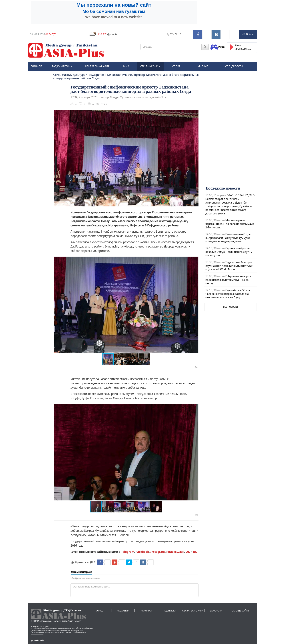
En (178, 34)
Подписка (169, 611)
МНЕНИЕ (203, 66)
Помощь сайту (240, 611)
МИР (126, 66)
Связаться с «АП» (193, 611)
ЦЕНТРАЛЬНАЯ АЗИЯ (97, 66)
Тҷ (173, 34)
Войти (248, 34)
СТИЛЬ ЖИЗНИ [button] (150, 66)
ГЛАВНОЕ (36, 66)
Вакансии (216, 611)
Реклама (146, 611)
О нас (100, 611)
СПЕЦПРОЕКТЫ (234, 66)
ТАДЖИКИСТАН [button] (62, 66)
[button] (195, 260)
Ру (168, 34)
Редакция (123, 611)
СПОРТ (176, 66)
